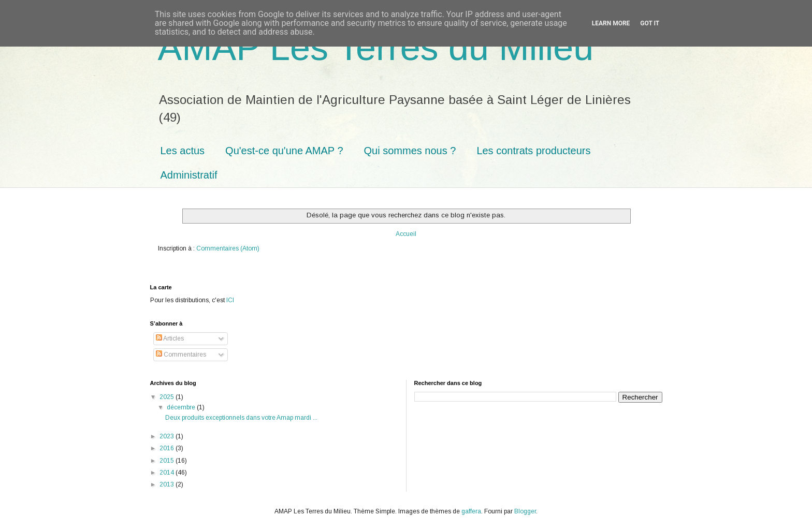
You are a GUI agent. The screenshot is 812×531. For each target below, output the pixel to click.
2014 (168, 473)
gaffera (471, 511)
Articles (170, 338)
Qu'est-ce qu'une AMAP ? (284, 151)
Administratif (189, 175)
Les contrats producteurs (533, 151)
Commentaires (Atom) (228, 248)
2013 (168, 484)
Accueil (406, 234)
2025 (168, 397)
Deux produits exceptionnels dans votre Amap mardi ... (241, 418)
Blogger (525, 511)
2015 (168, 461)
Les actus (183, 151)
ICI (230, 300)
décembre (182, 407)
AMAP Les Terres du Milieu (376, 48)
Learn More (611, 23)
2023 (168, 436)
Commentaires (181, 355)
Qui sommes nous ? (410, 151)
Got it (650, 23)
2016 (168, 448)
